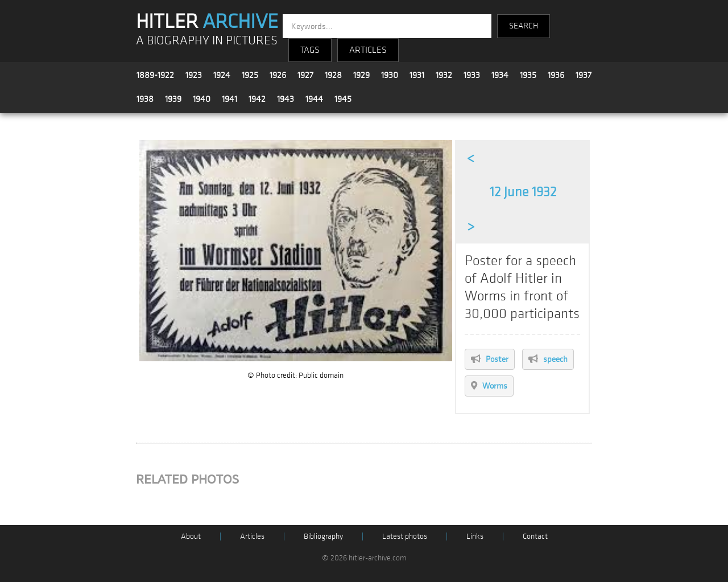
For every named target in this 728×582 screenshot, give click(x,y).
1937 (584, 75)
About (191, 536)
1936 (556, 75)
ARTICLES (368, 50)
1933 (472, 75)
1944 (314, 99)
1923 (194, 75)
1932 (444, 75)
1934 (500, 75)
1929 (361, 75)
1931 (417, 75)
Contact (535, 536)
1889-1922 (155, 75)
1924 (222, 75)
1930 (390, 75)
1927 (305, 75)
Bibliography (323, 536)
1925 (250, 75)
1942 (257, 99)
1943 (286, 99)
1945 (343, 99)
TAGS (310, 50)
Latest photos (405, 536)
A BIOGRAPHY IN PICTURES (207, 41)
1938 (145, 99)
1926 (278, 75)
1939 (173, 99)
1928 (333, 75)
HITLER (207, 22)
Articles (252, 536)
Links (475, 536)
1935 (528, 75)
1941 (229, 99)
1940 (202, 99)
